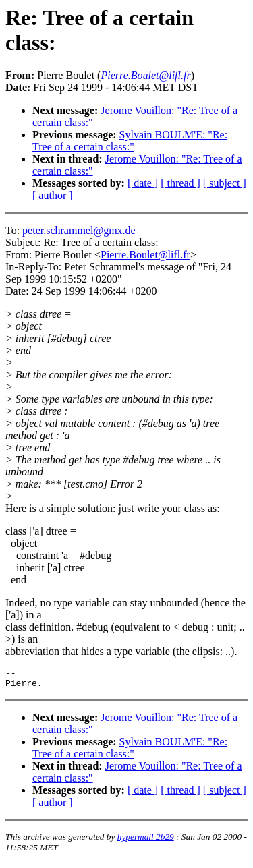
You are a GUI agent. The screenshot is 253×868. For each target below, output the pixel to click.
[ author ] (53, 195)
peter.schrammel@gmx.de (79, 230)
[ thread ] (180, 183)
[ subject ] (225, 183)
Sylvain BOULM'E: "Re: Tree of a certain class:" (130, 141)
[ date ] (143, 183)
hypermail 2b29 (146, 841)
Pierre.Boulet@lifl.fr (145, 255)
